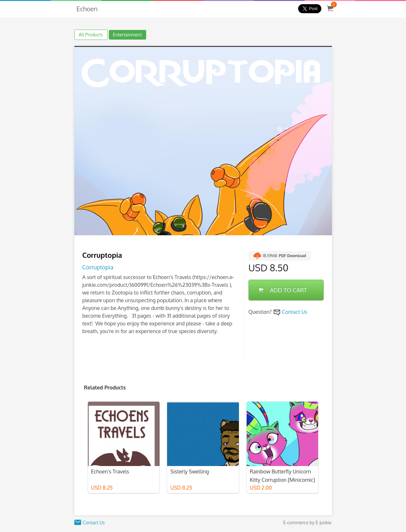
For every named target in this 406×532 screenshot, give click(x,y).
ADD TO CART (283, 290)
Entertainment (127, 35)
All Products (91, 35)
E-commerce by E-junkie (307, 523)
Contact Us (295, 312)
